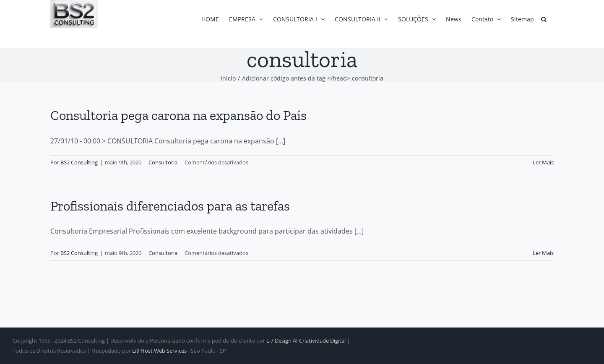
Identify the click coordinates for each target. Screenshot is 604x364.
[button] (544, 19)
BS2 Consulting (79, 162)
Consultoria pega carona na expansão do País (178, 115)
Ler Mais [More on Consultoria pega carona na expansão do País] (543, 162)
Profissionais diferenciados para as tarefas (170, 206)
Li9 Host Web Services (159, 351)
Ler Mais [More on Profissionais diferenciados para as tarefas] (543, 253)
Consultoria (163, 162)
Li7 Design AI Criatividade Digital (306, 341)
